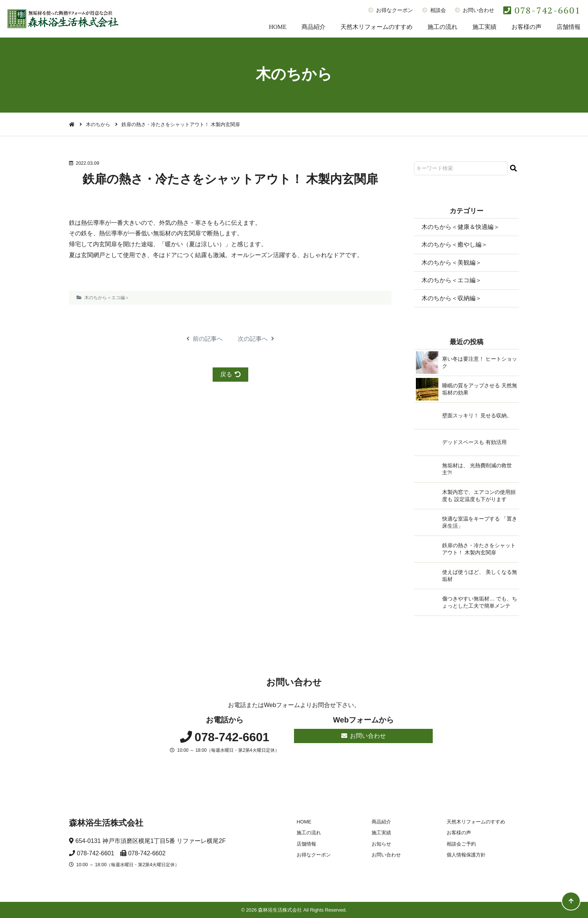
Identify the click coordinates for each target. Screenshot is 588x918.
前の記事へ (205, 339)
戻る (230, 374)
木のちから (98, 124)
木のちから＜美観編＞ (451, 263)
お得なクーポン (391, 10)
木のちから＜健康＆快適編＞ (460, 227)
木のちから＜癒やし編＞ (454, 245)
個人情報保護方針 (466, 855)
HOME (278, 27)
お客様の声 (526, 27)
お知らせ (381, 844)
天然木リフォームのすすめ (376, 27)
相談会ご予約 (461, 844)
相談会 (434, 10)
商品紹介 (313, 27)
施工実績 (484, 27)
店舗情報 (568, 27)
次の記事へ (256, 339)
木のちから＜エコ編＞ (107, 298)
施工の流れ (442, 27)
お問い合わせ (475, 10)
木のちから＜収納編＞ (451, 298)
